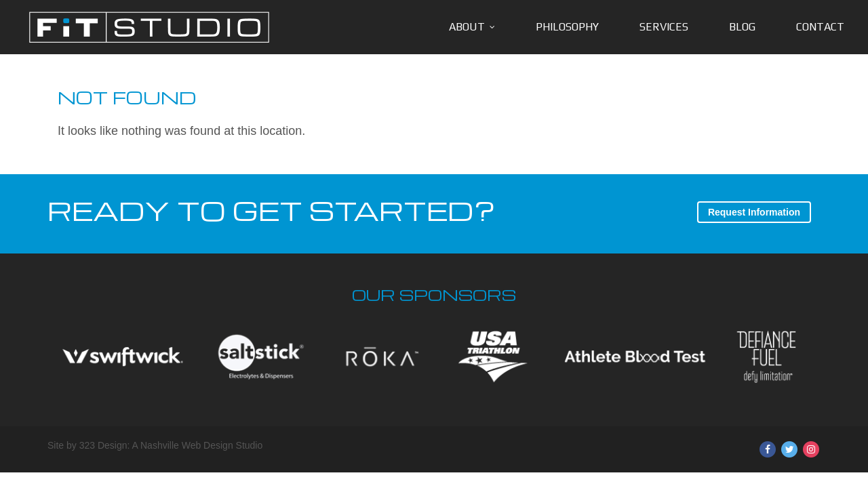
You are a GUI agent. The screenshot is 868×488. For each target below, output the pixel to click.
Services (664, 27)
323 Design (103, 445)
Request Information (754, 212)
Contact (820, 27)
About (467, 27)
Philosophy (567, 27)
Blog (742, 27)
